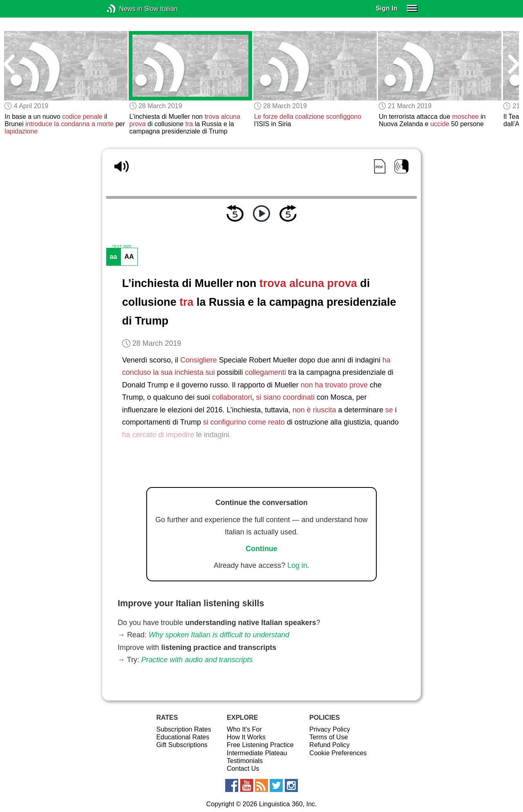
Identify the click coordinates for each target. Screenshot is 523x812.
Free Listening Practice (260, 745)
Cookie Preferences (338, 753)
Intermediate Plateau (257, 753)
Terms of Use (329, 737)
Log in (297, 565)
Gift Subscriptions (182, 745)
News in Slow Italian (124, 9)
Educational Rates (183, 737)
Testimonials (245, 761)
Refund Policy (330, 745)
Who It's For (244, 729)
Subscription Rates (183, 729)
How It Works (246, 737)
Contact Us (243, 769)
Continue (261, 549)
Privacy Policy (330, 729)
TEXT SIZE (122, 246)
